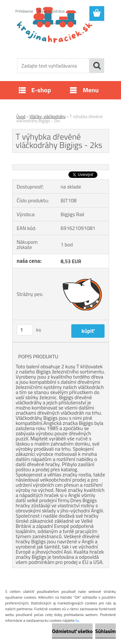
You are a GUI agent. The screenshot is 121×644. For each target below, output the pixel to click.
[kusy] (25, 330)
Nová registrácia (52, 11)
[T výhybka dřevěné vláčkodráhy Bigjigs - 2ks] (61, 167)
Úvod (21, 116)
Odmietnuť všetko (72, 631)
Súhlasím (106, 631)
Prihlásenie (24, 11)
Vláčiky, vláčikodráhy (48, 116)
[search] (97, 66)
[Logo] (60, 38)
